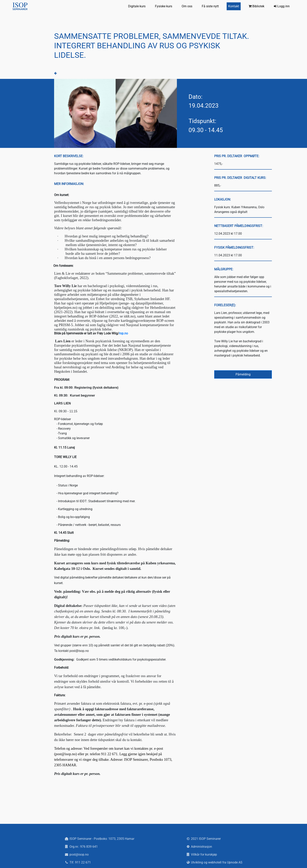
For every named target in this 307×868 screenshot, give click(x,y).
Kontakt (234, 6)
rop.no (123, 333)
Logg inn (282, 6)
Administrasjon (201, 847)
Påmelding (243, 374)
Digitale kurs (137, 6)
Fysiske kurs (164, 6)
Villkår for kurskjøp (204, 854)
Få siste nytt (210, 6)
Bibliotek (256, 6)
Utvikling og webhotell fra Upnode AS (217, 862)
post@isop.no (79, 854)
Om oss (187, 6)
